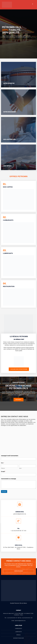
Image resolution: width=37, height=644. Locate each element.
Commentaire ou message (8, 479)
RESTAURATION (9, 286)
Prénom (3, 468)
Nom (20, 468)
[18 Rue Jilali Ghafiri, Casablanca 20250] (18, 439)
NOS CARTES (8, 187)
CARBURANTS (8, 220)
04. (5, 283)
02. (5, 217)
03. (5, 250)
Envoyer (4, 492)
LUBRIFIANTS (8, 253)
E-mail (3, 472)
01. (5, 184)
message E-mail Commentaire (10, 456)
